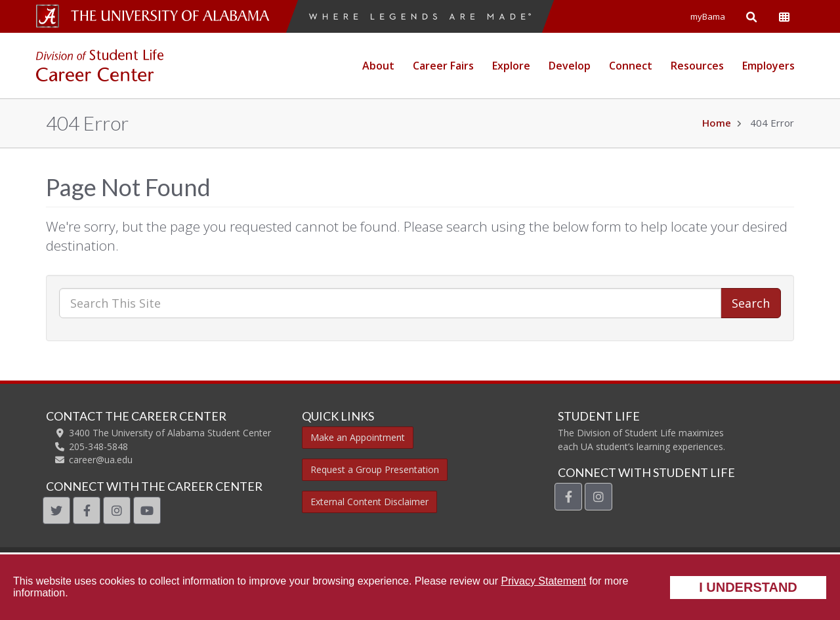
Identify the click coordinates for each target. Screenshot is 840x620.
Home (717, 123)
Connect (631, 66)
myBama (708, 16)
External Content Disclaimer (369, 502)
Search (751, 303)
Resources (697, 66)
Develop (570, 66)
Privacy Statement (543, 581)
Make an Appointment (358, 437)
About (378, 66)
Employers (768, 66)
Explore (511, 66)
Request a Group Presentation (375, 469)
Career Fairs (443, 66)
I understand (748, 587)
